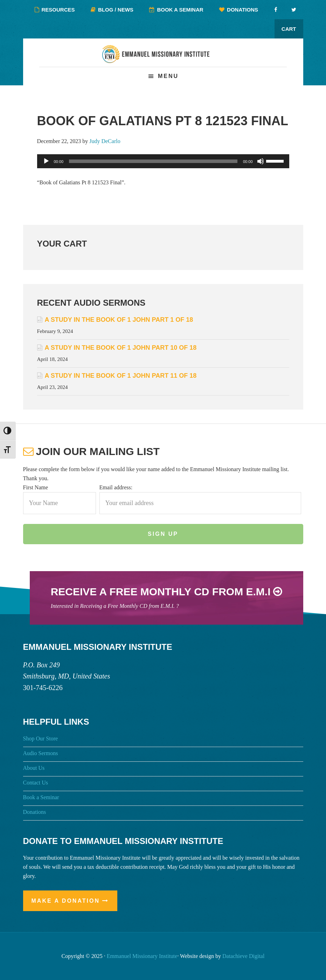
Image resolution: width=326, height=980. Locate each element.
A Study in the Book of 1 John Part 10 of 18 (121, 348)
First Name (36, 487)
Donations (35, 812)
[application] (163, 161)
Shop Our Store (41, 738)
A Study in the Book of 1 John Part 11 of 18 (121, 376)
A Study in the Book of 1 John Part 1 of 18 (119, 320)
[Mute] (261, 161)
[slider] (153, 161)
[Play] (46, 161)
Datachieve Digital (243, 956)
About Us (34, 768)
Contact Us (36, 783)
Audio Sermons (41, 753)
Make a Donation (66, 901)
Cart (289, 29)
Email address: (116, 487)
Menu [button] (168, 76)
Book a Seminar (41, 797)
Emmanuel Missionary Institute (163, 58)
